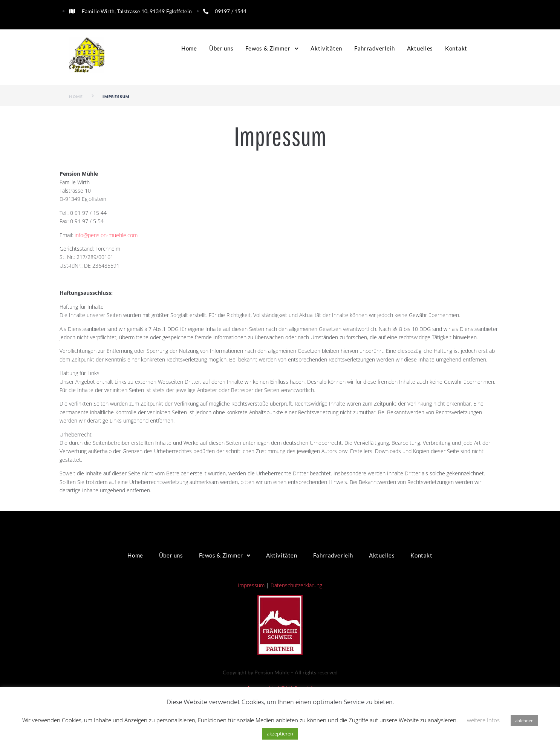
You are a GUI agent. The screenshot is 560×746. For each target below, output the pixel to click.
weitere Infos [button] (483, 720)
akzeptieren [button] (280, 734)
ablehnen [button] (524, 721)
